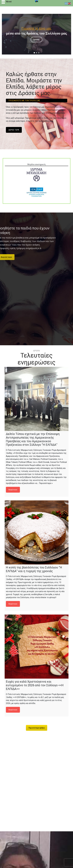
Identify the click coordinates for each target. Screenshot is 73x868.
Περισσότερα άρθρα (37, 728)
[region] (36, 34)
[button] (34, 53)
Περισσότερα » (46, 483)
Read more (13, 490)
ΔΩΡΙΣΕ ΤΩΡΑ (14, 130)
